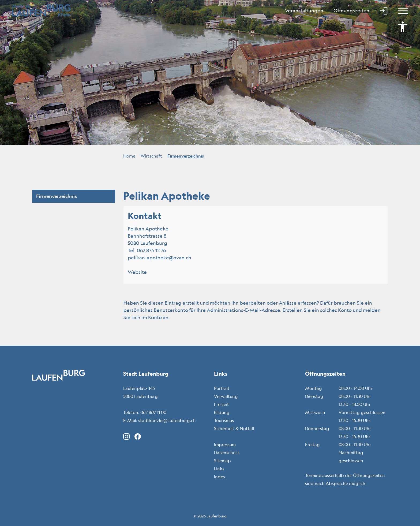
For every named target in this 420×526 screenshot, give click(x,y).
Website (140, 272)
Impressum (225, 445)
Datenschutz (227, 453)
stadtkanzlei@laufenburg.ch (167, 420)
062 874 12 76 (151, 250)
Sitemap (222, 461)
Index (220, 477)
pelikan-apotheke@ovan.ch (160, 258)
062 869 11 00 (153, 412)
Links (219, 469)
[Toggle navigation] (400, 11)
